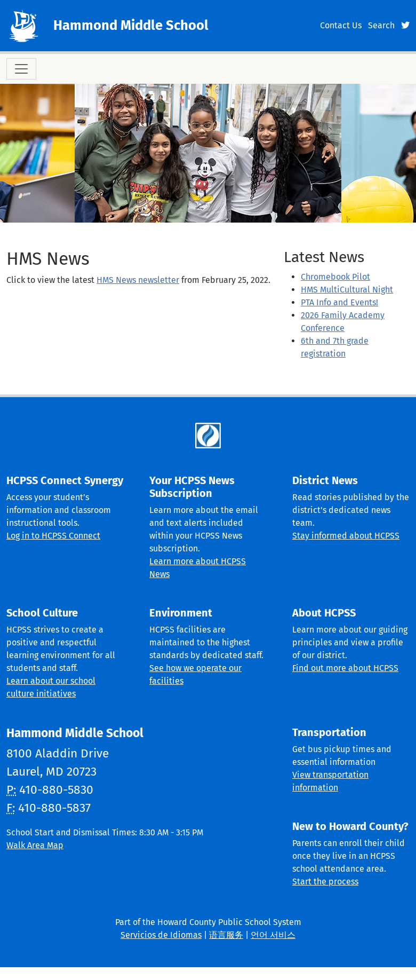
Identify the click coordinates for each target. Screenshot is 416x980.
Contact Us (341, 25)
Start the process (325, 882)
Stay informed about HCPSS (346, 536)
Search (381, 25)
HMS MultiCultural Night (347, 290)
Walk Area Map (35, 845)
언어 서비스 (273, 935)
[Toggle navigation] (21, 69)
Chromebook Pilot (335, 277)
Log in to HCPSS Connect (53, 536)
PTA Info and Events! (339, 302)
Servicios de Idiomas (161, 935)
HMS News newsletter (138, 280)
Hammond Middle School (131, 25)
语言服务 (226, 935)
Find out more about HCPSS (345, 668)
